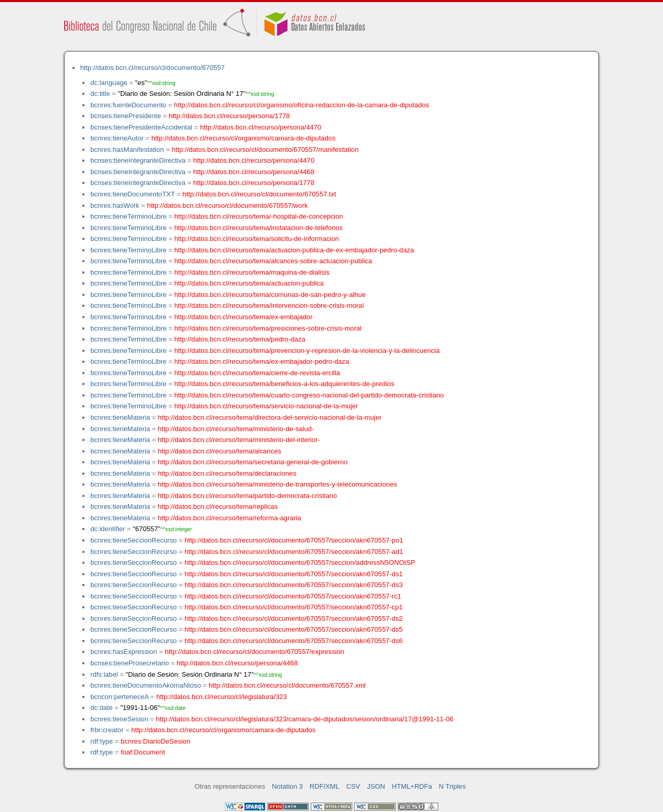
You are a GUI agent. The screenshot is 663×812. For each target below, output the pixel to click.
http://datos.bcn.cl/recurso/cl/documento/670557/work (227, 205)
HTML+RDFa (412, 786)
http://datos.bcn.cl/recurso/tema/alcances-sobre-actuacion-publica (273, 261)
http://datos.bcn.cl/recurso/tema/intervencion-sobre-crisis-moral (269, 305)
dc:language (109, 83)
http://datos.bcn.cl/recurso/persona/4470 (261, 127)
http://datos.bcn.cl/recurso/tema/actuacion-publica (249, 283)
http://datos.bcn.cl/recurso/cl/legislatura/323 (222, 697)
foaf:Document (143, 752)
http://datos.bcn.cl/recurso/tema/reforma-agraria (230, 518)
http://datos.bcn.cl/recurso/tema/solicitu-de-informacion (257, 239)
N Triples (452, 786)
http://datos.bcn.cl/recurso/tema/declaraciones (227, 473)
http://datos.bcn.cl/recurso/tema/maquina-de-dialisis (252, 272)
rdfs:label (104, 674)
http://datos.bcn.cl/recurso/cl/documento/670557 (153, 68)
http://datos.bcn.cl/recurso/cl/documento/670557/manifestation (265, 149)
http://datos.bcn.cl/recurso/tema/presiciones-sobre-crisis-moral (268, 328)
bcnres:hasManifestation (127, 149)
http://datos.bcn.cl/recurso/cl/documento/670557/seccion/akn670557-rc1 (293, 596)
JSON (376, 786)
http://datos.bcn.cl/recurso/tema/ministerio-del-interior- (239, 440)
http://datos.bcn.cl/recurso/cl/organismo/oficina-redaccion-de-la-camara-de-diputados (302, 105)
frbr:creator (107, 730)
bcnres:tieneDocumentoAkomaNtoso (146, 685)
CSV (353, 786)
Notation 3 (287, 786)
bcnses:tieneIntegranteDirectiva (138, 160)
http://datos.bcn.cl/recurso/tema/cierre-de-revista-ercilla (257, 373)
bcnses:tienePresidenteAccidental (141, 127)
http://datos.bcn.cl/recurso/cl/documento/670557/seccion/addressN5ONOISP (300, 562)
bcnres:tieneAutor (117, 138)
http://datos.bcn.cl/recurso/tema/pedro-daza (240, 339)
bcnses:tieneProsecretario (129, 663)
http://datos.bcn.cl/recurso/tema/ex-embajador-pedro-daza (262, 361)
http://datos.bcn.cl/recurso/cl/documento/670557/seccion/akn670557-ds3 (293, 585)
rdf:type (102, 741)
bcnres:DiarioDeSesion (155, 741)
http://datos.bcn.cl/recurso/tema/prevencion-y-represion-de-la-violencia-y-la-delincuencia (307, 351)
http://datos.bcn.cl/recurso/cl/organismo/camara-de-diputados (243, 138)
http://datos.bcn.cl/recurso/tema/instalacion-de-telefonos (259, 228)
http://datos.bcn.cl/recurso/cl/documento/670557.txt (259, 194)
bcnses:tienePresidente (125, 116)
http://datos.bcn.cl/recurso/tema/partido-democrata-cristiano (248, 496)
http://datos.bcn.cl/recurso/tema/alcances (220, 451)
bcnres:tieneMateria (120, 417)
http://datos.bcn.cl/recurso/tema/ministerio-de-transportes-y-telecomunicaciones (278, 484)
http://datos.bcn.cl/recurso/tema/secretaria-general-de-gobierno (253, 462)
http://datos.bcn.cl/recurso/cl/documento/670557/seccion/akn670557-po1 (294, 540)
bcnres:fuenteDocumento (128, 105)
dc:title (100, 94)
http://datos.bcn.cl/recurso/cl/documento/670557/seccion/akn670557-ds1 (293, 574)
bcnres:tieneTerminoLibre (128, 216)
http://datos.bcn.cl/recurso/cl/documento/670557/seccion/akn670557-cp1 (293, 607)
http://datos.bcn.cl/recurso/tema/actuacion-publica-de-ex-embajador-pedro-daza (294, 250)
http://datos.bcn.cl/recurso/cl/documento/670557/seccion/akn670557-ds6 (293, 641)
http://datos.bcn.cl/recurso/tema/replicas (218, 507)
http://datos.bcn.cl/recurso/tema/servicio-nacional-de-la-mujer (266, 406)
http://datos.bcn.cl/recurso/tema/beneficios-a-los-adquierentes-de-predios (285, 384)
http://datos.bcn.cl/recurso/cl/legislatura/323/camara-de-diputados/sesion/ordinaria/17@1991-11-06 (305, 719)
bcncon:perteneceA (119, 697)
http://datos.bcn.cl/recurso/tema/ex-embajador (244, 317)
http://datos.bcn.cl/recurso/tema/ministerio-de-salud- (236, 429)
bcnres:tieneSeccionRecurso (133, 540)
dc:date (101, 708)
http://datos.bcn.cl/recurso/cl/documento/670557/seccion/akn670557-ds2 (293, 618)
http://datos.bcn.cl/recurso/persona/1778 (229, 116)
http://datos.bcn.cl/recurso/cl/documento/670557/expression (254, 652)
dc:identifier (107, 529)
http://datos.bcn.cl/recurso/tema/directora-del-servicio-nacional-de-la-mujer (270, 417)
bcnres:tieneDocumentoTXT (132, 194)
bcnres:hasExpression (124, 652)
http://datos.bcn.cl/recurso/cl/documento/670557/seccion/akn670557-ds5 (293, 629)
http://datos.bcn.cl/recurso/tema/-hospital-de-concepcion (259, 216)
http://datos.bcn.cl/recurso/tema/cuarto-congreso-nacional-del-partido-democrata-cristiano (309, 395)
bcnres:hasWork (114, 205)
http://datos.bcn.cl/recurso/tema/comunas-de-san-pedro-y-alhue (270, 295)
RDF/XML (325, 786)
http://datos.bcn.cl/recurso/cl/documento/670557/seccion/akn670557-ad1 (294, 552)
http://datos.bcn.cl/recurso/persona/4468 (254, 172)
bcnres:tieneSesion (119, 719)
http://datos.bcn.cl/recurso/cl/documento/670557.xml (287, 685)
